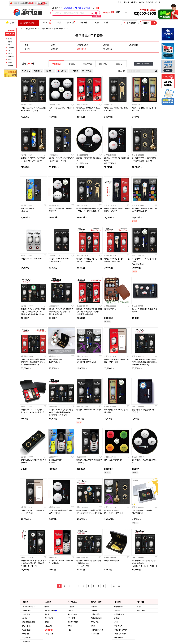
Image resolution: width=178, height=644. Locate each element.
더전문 (96, 23)
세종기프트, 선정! (75, 8)
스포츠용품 (71, 618)
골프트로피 (55, 49)
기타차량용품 (26, 642)
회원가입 (126, 2)
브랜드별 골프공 (82, 45)
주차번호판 (25, 634)
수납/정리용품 (26, 630)
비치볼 (70, 626)
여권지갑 (117, 618)
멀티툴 (93, 626)
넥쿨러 (70, 630)
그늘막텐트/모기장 (97, 630)
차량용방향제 (26, 614)
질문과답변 (149, 2)
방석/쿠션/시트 (26, 638)
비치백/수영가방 (73, 622)
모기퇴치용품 (95, 634)
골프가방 (106, 45)
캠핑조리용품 (95, 614)
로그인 (119, 2)
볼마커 (27, 49)
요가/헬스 (71, 607)
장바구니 (141, 2)
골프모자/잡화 (133, 45)
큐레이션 (70, 23)
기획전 (58, 23)
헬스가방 (71, 610)
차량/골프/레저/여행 (32, 29)
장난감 (139, 607)
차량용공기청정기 (27, 610)
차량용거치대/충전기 (28, 607)
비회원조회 (134, 2)
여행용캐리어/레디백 (121, 630)
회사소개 (157, 2)
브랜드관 (83, 23)
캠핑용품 (94, 610)
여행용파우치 (118, 626)
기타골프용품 (107, 49)
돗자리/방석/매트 (96, 618)
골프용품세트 (81, 49)
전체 (27, 45)
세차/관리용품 (26, 626)
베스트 (47, 23)
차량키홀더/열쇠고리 (28, 622)
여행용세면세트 (119, 614)
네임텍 (116, 622)
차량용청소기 (26, 618)
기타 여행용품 (118, 638)
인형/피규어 (141, 610)
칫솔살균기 (117, 610)
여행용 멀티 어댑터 (120, 634)
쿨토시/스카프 (72, 614)
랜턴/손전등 (95, 622)
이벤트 (107, 23)
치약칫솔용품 (118, 607)
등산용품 (94, 607)
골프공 (53, 45)
